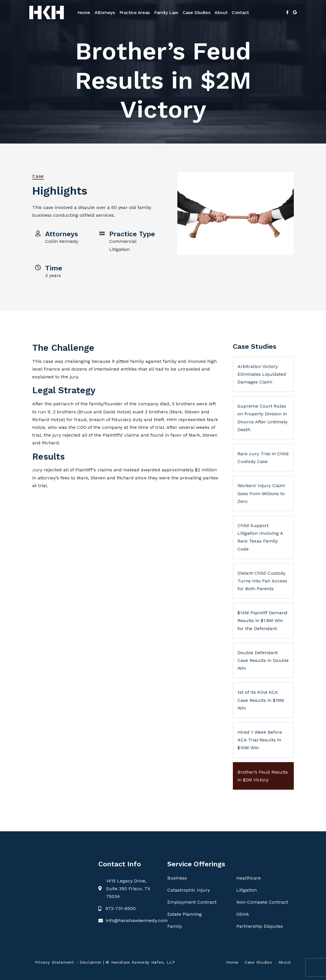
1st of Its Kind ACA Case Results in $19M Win (261, 700)
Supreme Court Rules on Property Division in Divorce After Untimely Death (262, 418)
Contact (240, 12)
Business (177, 878)
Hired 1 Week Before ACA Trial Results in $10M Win (260, 740)
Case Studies (196, 12)
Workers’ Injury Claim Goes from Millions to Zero (261, 493)
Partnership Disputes (260, 926)
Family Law (166, 12)
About (221, 12)
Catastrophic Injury (189, 890)
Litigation (247, 890)
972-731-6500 (121, 908)
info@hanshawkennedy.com (137, 920)
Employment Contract (192, 902)
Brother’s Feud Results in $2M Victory (263, 776)
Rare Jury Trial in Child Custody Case (263, 458)
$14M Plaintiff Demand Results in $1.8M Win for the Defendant (262, 620)
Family (175, 926)
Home (84, 12)
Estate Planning (185, 914)
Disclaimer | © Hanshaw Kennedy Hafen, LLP (127, 962)
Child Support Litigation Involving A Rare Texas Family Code (260, 537)
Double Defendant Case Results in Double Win (263, 660)
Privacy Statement (55, 962)
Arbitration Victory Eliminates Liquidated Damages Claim (262, 374)
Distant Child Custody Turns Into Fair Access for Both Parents (262, 581)
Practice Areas (135, 12)
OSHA (243, 914)
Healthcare (249, 878)
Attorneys (105, 12)
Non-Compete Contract (262, 902)
